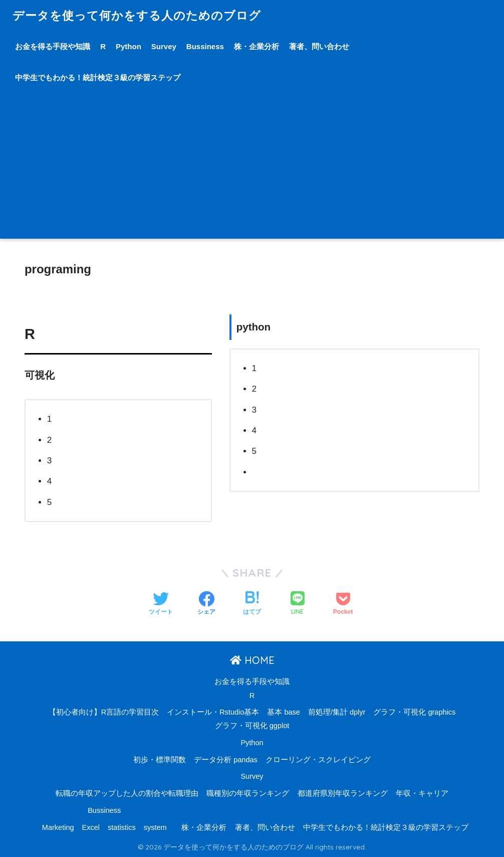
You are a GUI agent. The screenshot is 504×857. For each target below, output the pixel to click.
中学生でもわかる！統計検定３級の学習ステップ (98, 77)
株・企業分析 (257, 46)
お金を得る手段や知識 (53, 46)
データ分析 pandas (226, 760)
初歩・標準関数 (160, 760)
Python (129, 46)
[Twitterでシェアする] (161, 604)
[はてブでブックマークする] (252, 604)
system (155, 827)
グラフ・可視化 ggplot (252, 726)
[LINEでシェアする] (298, 604)
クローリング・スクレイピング (318, 760)
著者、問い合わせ (319, 46)
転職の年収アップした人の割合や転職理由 (127, 793)
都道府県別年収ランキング (343, 793)
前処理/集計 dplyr (337, 712)
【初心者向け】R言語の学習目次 (104, 712)
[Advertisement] (252, 168)
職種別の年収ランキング (248, 793)
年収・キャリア (422, 793)
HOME (252, 660)
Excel (91, 827)
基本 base (283, 712)
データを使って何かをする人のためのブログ (137, 15)
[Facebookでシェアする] (206, 604)
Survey (164, 46)
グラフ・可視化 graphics (414, 712)
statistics (122, 827)
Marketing (58, 827)
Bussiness (205, 46)
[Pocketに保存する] (343, 604)
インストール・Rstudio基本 (213, 712)
